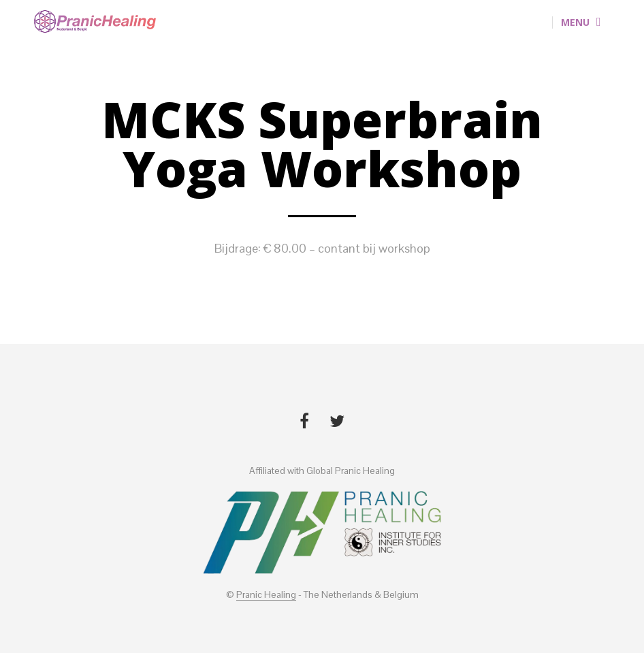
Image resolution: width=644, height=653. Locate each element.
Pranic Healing (266, 595)
